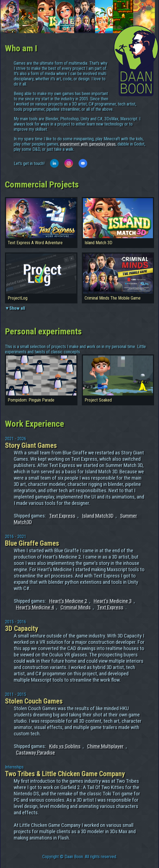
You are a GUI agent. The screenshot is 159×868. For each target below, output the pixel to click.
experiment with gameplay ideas (88, 144)
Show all (17, 308)
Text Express (62, 516)
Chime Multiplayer (105, 746)
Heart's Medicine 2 (68, 601)
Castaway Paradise (35, 752)
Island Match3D (98, 516)
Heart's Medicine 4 (35, 607)
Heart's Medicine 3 (113, 601)
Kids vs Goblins (65, 746)
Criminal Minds (76, 607)
